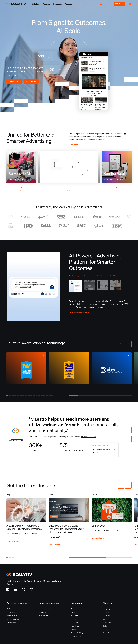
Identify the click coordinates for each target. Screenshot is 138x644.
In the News (74, 145)
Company (106, 609)
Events (73, 619)
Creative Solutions (13, 616)
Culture (106, 626)
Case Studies (76, 623)
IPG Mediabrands (88, 437)
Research (74, 616)
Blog (72, 609)
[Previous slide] (128, 430)
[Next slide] (128, 439)
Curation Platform (13, 619)
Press (73, 612)
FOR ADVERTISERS (14, 81)
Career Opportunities (111, 633)
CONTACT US (120, 4)
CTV (8, 609)
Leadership (107, 612)
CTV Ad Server (44, 612)
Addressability (12, 623)
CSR (104, 619)
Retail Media (11, 612)
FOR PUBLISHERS (31, 81)
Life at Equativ (108, 623)
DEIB (105, 629)
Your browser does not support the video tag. (94, 81)
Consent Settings (77, 633)
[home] (16, 4)
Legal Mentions (76, 636)
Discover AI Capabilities (79, 312)
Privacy (73, 629)
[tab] (75, 284)
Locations (106, 616)
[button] (36, 4)
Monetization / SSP (46, 609)
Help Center (75, 626)
